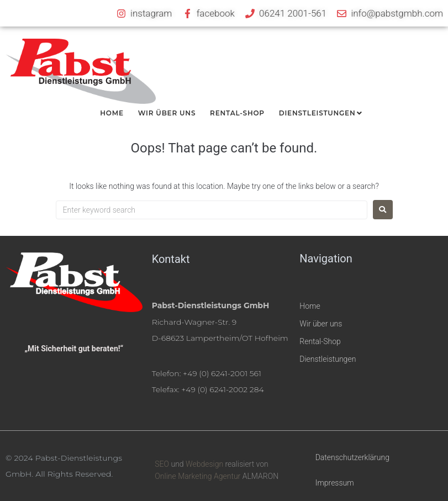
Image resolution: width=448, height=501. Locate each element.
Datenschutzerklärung (352, 457)
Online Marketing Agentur (197, 476)
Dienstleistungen (328, 359)
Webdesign (204, 464)
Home (310, 306)
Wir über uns (321, 324)
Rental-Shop (320, 341)
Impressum (335, 483)
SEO (162, 464)
